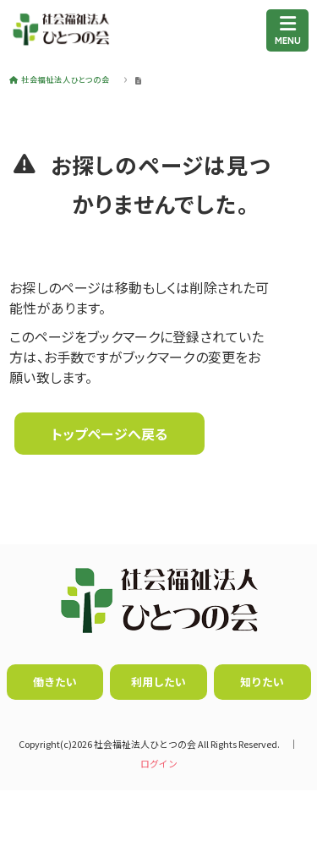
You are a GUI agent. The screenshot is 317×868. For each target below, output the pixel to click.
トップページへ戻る (109, 434)
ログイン (159, 763)
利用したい (158, 682)
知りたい (262, 682)
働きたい (55, 682)
